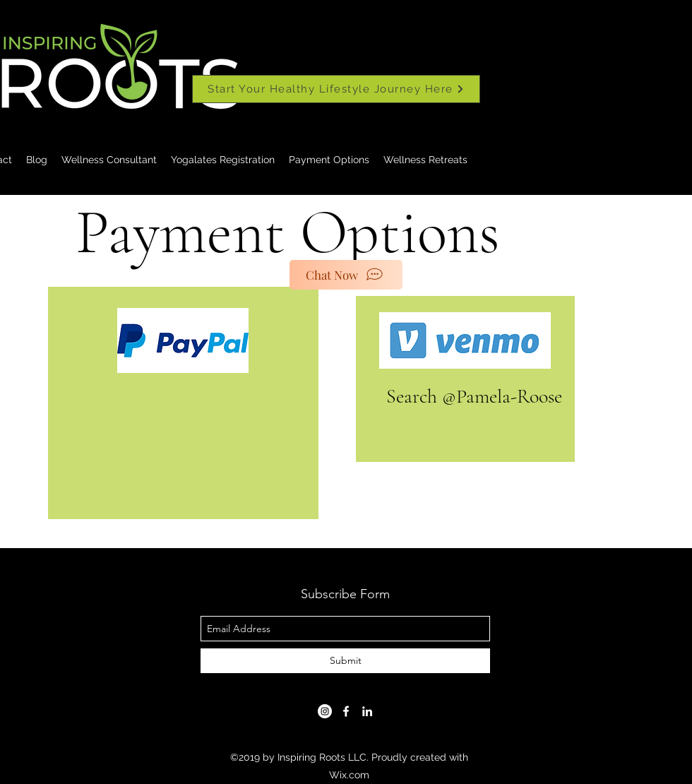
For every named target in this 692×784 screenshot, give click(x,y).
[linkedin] (367, 711)
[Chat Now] (346, 275)
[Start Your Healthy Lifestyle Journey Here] (336, 89)
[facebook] (346, 711)
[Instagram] (325, 711)
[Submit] (345, 661)
